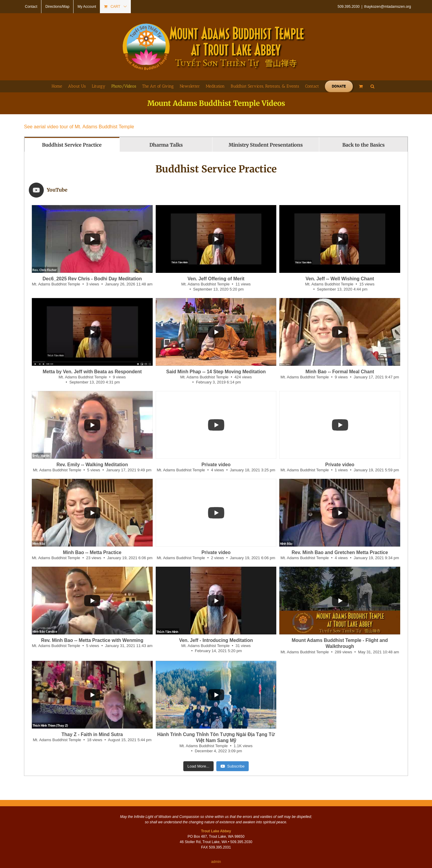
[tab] (72, 144)
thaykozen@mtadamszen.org (388, 7)
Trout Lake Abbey (216, 811)
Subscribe (232, 746)
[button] (372, 86)
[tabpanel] (216, 454)
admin (216, 842)
